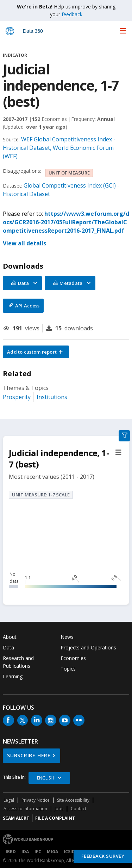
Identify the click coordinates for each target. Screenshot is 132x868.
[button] (36, 352)
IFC (38, 852)
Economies (73, 658)
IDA (25, 852)
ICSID (69, 852)
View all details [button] (24, 243)
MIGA (52, 852)
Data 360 (33, 31)
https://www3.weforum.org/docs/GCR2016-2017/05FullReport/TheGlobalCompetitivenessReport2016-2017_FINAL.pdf (66, 222)
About (10, 637)
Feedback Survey (103, 856)
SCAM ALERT (16, 818)
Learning (13, 676)
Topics (68, 669)
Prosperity (17, 397)
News (67, 637)
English (45, 778)
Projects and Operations (88, 647)
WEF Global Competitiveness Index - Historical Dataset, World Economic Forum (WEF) (59, 148)
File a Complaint (55, 818)
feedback (72, 14)
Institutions (52, 397)
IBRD (11, 852)
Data (8, 647)
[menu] (123, 31)
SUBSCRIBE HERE (29, 755)
